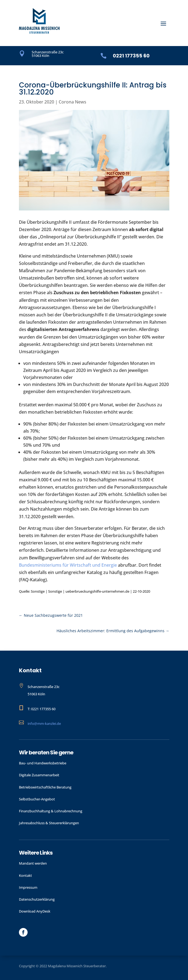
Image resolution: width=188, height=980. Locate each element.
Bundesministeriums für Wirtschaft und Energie (68, 565)
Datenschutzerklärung (37, 899)
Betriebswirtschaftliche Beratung (45, 787)
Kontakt (25, 875)
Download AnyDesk (35, 911)
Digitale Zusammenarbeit (39, 775)
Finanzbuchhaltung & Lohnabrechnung (51, 811)
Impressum (28, 887)
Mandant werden (33, 863)
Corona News (72, 102)
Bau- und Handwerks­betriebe (43, 763)
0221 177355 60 (131, 56)
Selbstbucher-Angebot (37, 799)
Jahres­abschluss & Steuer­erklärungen (49, 823)
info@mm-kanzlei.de (44, 723)
